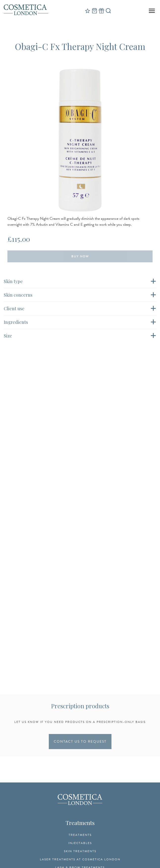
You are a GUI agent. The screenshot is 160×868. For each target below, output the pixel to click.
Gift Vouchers (101, 11)
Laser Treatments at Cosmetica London (80, 859)
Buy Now (80, 256)
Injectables (80, 843)
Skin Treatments (80, 851)
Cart (94, 11)
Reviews (87, 11)
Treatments (80, 835)
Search (108, 11)
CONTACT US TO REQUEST (80, 742)
